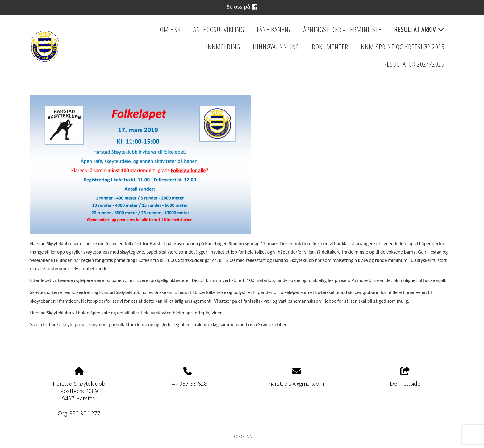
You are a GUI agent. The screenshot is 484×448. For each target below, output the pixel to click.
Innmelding (223, 47)
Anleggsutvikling (219, 29)
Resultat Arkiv (419, 31)
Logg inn (242, 436)
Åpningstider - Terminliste (342, 29)
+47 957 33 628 (188, 384)
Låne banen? (274, 29)
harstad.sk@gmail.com (296, 384)
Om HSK (170, 29)
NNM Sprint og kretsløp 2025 (403, 47)
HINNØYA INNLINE (276, 47)
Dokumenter (330, 47)
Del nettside (405, 377)
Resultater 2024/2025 (414, 64)
